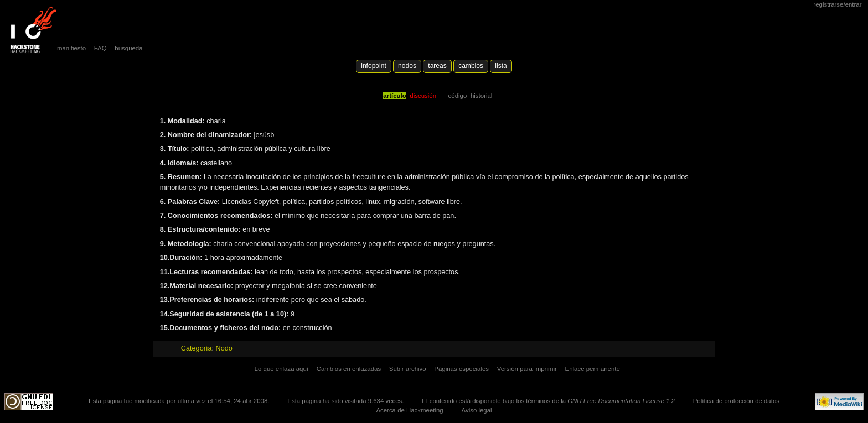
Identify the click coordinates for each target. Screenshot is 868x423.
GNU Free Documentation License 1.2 (621, 401)
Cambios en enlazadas (349, 369)
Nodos (407, 66)
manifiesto (71, 48)
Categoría (197, 348)
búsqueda (128, 48)
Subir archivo (408, 369)
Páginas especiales (461, 369)
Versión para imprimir (527, 369)
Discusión (423, 96)
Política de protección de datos (736, 401)
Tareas (437, 66)
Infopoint (374, 66)
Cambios (471, 66)
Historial (481, 96)
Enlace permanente (593, 369)
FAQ (100, 48)
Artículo (394, 96)
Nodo (224, 348)
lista (501, 66)
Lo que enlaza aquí (281, 369)
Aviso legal (477, 410)
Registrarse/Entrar (837, 4)
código (458, 96)
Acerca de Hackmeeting (409, 410)
